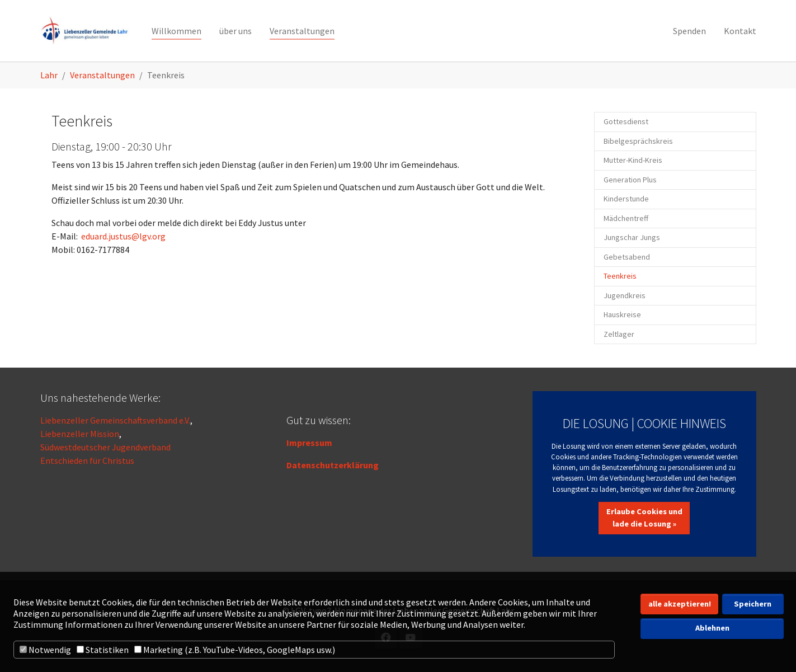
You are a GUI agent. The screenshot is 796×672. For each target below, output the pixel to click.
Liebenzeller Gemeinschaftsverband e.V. (115, 420)
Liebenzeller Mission (80, 434)
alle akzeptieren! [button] (680, 604)
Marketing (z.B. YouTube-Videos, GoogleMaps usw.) (235, 650)
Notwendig (45, 650)
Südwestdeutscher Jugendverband (105, 447)
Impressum (309, 443)
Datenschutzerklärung (333, 465)
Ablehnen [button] (712, 628)
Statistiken (103, 650)
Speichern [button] (753, 604)
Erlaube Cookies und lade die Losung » (644, 518)
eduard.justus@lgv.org (123, 236)
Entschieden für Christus (87, 460)
